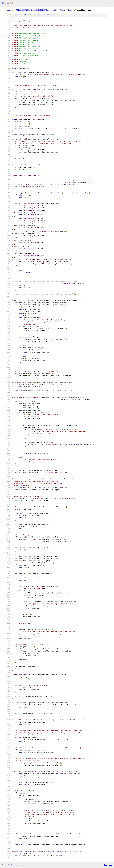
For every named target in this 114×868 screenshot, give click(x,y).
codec (68, 10)
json (110, 865)
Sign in (110, 3)
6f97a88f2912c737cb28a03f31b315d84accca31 (37, 10)
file (49, 15)
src (63, 10)
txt (105, 865)
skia (9, 10)
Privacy (18, 865)
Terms (24, 865)
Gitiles (12, 865)
